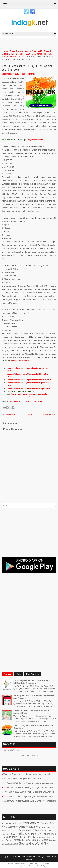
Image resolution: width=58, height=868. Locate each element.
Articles (5, 823)
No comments (28, 74)
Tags (19, 674)
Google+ (37, 402)
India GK (23, 834)
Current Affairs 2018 (33, 51)
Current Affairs (16, 51)
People (9, 840)
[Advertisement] (30, 43)
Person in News (22, 840)
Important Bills (50, 830)
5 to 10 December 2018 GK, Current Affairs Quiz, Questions (27, 68)
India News (36, 837)
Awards (13, 823)
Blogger (34, 755)
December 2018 (23, 54)
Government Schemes (31, 830)
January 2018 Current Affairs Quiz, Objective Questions (28, 787)
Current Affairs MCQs (23, 827)
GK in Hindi (12, 830)
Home (5, 51)
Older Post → (49, 414)
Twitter (26, 402)
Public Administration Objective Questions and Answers (28, 796)
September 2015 (12, 844)
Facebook (15, 402)
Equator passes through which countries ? (22, 779)
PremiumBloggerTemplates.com (23, 866)
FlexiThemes (21, 864)
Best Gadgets (42, 866)
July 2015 (46, 837)
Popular (8, 674)
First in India (45, 827)
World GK (22, 57)
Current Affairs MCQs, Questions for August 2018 (28, 388)
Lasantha (45, 864)
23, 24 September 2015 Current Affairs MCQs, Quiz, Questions (32, 682)
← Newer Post (9, 414)
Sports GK (12, 57)
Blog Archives (32, 674)
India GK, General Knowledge (31, 856)
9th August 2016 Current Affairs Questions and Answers (28, 783)
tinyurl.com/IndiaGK (20, 361)
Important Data (9, 834)
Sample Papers (40, 840)
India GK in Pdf (21, 837)
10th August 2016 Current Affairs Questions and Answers (29, 792)
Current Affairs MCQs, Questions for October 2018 (29, 380)
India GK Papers (41, 834)
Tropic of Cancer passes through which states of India (27, 774)
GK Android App (39, 54)
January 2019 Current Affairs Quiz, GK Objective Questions (30, 801)
